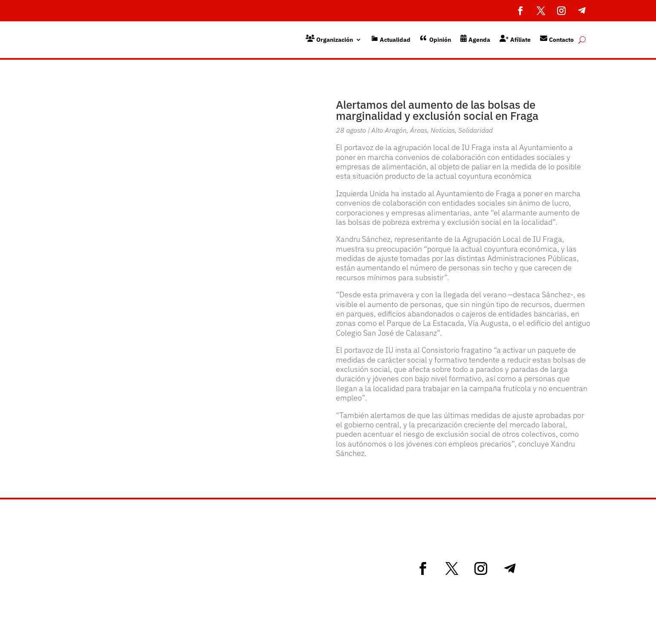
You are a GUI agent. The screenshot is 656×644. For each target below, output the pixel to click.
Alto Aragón (389, 130)
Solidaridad (475, 130)
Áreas (419, 130)
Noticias (443, 130)
